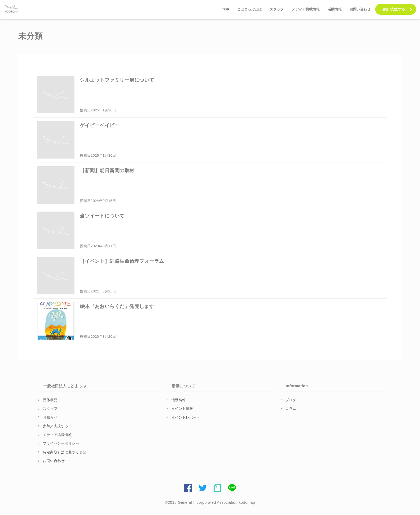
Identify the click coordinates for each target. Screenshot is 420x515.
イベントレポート (186, 417)
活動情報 (335, 9)
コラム (291, 409)
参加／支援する (56, 426)
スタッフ (277, 9)
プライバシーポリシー (61, 443)
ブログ (291, 400)
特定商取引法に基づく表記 (65, 452)
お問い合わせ (360, 9)
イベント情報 (182, 409)
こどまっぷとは (250, 9)
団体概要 (50, 400)
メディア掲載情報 (306, 9)
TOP (226, 9)
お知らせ (50, 417)
